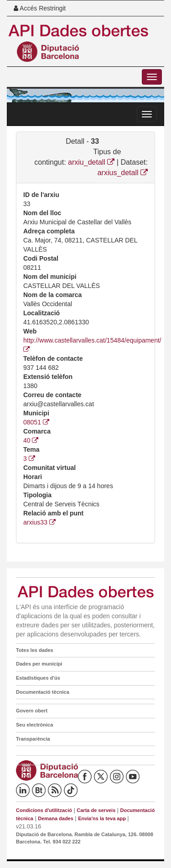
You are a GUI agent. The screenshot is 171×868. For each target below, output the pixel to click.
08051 (36, 422)
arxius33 (39, 522)
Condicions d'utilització (44, 810)
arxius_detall (123, 173)
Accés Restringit (40, 8)
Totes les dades (35, 650)
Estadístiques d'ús (38, 678)
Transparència (33, 739)
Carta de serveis (96, 810)
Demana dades (56, 818)
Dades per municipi (39, 664)
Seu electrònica (34, 725)
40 (31, 440)
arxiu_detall (91, 162)
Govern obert (32, 711)
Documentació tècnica (43, 692)
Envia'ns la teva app (102, 818)
